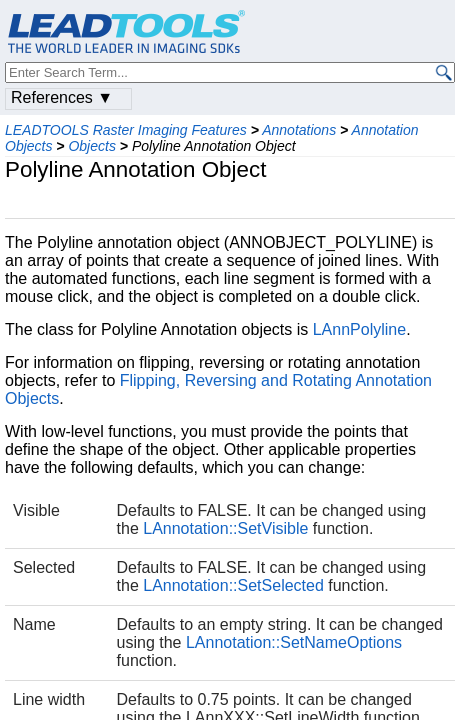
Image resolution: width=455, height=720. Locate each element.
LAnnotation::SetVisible (225, 528)
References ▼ (62, 97)
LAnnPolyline (359, 329)
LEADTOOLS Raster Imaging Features (126, 130)
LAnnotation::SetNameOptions (294, 642)
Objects (91, 146)
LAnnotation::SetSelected (233, 585)
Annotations (299, 130)
